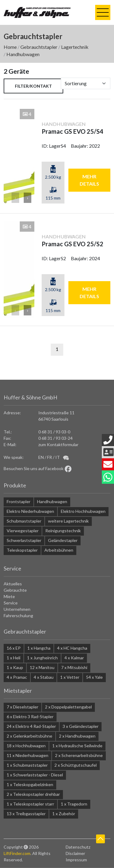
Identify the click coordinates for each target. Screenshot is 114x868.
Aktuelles (13, 584)
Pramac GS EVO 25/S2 (73, 244)
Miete (9, 596)
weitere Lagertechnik (68, 521)
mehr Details (89, 180)
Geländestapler (63, 540)
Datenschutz (78, 847)
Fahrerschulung (18, 616)
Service (11, 603)
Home (10, 47)
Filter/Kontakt (33, 86)
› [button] (28, 198)
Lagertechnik (75, 47)
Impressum (76, 860)
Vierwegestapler (23, 531)
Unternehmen (17, 609)
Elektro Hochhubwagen (83, 511)
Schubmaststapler (24, 521)
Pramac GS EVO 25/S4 (73, 131)
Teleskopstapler (22, 550)
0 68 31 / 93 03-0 (54, 432)
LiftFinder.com (17, 853)
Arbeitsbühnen (59, 550)
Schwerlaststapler (24, 540)
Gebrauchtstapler (39, 47)
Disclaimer (75, 853)
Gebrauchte (15, 590)
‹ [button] (15, 198)
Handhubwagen (23, 54)
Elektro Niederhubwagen (30, 511)
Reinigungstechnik (63, 531)
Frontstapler (19, 501)
